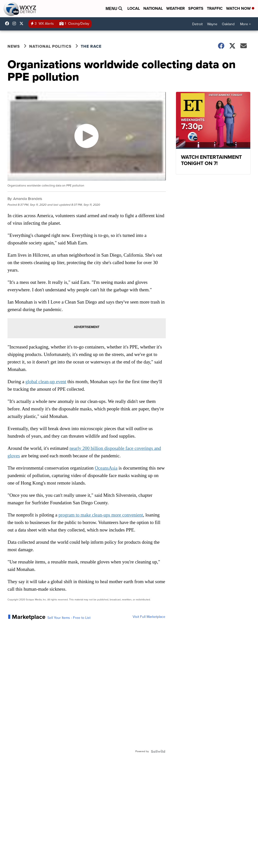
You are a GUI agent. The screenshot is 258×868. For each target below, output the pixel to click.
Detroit (197, 24)
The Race (91, 46)
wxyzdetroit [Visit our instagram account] (15, 23)
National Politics (50, 46)
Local (134, 8)
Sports (196, 8)
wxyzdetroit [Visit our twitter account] (23, 23)
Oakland (228, 24)
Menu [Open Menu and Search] (114, 9)
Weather (175, 8)
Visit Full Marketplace (149, 617)
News (14, 46)
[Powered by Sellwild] (158, 751)
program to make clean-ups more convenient (101, 515)
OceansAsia (106, 468)
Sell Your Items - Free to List (69, 618)
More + (245, 24)
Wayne (212, 24)
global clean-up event (46, 382)
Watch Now (240, 8)
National (153, 8)
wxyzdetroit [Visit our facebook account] (8, 23)
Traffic (215, 8)
